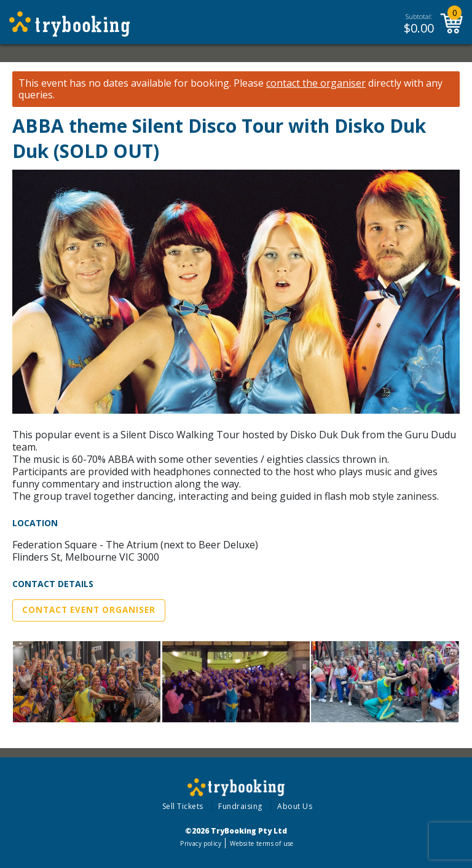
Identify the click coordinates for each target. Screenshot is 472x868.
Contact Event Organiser (89, 610)
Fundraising (240, 806)
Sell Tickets (183, 806)
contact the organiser (316, 83)
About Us (295, 806)
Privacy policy (201, 843)
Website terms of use (262, 843)
